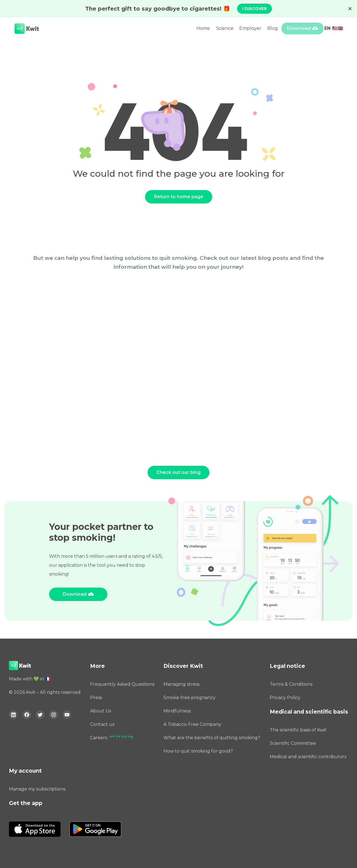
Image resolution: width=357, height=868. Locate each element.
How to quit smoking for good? (198, 751)
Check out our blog (178, 472)
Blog (272, 28)
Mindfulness (177, 711)
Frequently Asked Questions (122, 684)
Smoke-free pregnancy (190, 698)
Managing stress (181, 684)
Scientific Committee (293, 743)
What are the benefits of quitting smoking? (212, 738)
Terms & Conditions (291, 684)
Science (225, 28)
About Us (101, 711)
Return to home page (179, 197)
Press (96, 698)
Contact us (102, 724)
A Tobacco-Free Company (192, 724)
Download (299, 28)
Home (203, 28)
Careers (99, 738)
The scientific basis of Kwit (298, 730)
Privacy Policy (285, 698)
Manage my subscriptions (37, 789)
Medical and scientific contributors (308, 757)
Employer (250, 28)
